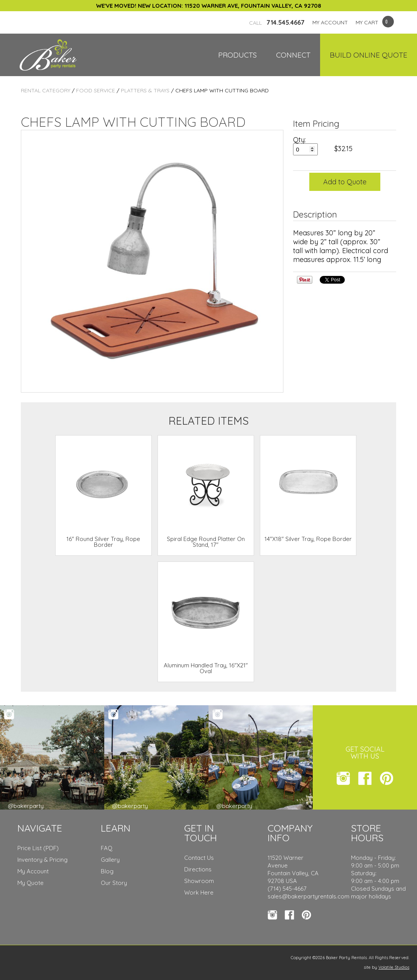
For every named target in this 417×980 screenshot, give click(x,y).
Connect (293, 55)
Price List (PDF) (38, 848)
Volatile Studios (394, 967)
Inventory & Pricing (42, 860)
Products (237, 55)
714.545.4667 (277, 22)
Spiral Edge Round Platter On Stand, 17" (206, 542)
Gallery (110, 860)
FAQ (107, 848)
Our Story (114, 883)
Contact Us (199, 858)
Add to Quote (345, 182)
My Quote (31, 883)
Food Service (96, 90)
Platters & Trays (145, 90)
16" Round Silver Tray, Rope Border (103, 542)
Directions (198, 869)
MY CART (367, 22)
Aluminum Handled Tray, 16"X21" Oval (206, 668)
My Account (33, 871)
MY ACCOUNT (330, 22)
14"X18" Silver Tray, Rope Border (308, 539)
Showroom (199, 881)
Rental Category (46, 90)
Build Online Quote (369, 55)
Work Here (199, 892)
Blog (107, 871)
